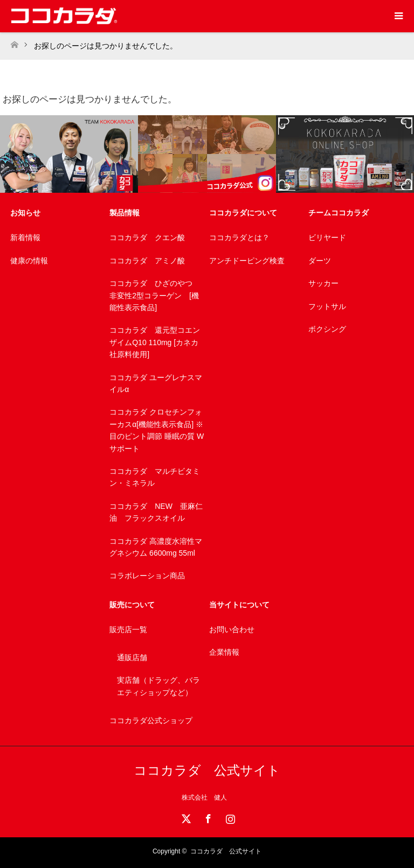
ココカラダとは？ (239, 237)
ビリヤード (327, 237)
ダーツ (320, 261)
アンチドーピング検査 (247, 261)
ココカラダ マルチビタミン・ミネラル (155, 477)
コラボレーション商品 (147, 576)
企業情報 (224, 652)
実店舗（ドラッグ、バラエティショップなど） (158, 686)
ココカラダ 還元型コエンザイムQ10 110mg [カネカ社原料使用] (155, 342)
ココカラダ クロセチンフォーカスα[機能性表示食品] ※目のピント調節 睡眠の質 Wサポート (157, 430)
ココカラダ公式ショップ (151, 720)
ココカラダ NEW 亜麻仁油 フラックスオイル (156, 512)
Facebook (207, 817)
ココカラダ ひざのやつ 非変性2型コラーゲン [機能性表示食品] (155, 295)
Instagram (229, 817)
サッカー (323, 283)
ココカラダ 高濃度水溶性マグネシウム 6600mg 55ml (156, 547)
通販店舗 (132, 657)
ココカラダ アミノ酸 (147, 261)
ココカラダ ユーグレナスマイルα (156, 383)
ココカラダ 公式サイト (207, 770)
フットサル (327, 306)
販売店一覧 (128, 629)
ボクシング (327, 329)
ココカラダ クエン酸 (147, 237)
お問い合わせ (232, 629)
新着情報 (25, 237)
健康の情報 (29, 261)
